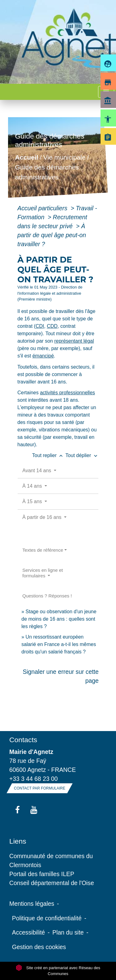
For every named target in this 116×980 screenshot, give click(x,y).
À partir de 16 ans (43, 517)
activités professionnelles (67, 393)
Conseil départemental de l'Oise (52, 883)
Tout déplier (82, 455)
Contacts (23, 740)
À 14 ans (33, 486)
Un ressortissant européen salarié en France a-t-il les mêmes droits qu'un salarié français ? (59, 644)
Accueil (27, 158)
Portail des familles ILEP (42, 874)
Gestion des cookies (39, 947)
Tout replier (49, 455)
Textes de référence (43, 550)
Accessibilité (29, 932)
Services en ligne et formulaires (43, 573)
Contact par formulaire (40, 788)
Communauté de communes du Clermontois (51, 860)
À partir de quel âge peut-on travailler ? (52, 235)
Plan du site (68, 932)
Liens (18, 841)
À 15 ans (33, 501)
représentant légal (74, 341)
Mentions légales (32, 904)
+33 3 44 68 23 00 (34, 779)
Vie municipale (64, 158)
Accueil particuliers (43, 208)
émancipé (43, 356)
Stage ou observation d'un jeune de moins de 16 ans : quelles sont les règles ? (59, 619)
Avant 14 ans (37, 471)
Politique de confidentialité (47, 918)
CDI (40, 326)
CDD (52, 326)
